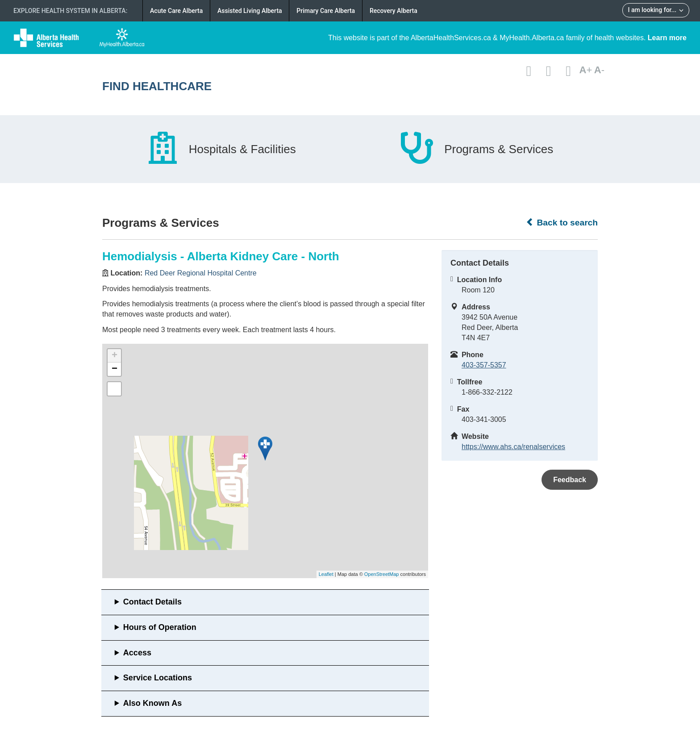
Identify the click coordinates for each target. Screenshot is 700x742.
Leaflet (326, 574)
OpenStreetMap (382, 574)
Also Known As (152, 703)
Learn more (667, 38)
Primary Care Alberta (326, 11)
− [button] (115, 369)
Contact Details (152, 602)
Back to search (562, 222)
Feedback (570, 480)
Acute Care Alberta (176, 11)
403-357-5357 (484, 365)
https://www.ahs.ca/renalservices (513, 447)
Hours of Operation (160, 627)
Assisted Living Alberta (250, 11)
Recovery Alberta (394, 11)
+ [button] (115, 356)
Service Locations (158, 678)
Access (137, 653)
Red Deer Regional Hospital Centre (201, 273)
